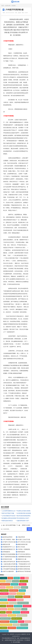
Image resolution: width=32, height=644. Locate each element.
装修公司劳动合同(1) (4, 603)
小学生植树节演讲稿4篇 (9, 569)
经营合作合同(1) (10, 606)
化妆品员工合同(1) (13, 603)
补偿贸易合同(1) (16, 625)
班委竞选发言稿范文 (7, 521)
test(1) (27, 578)
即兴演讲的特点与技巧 (23, 518)
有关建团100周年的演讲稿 (9, 518)
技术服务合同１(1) (16, 612)
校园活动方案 (6, 544)
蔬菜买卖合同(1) (4, 597)
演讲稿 (14, 6)
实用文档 (8, 6)
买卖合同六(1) (28, 622)
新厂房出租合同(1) (14, 584)
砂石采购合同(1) (4, 600)
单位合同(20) (24, 609)
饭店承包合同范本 (7, 537)
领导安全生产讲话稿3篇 (24, 571)
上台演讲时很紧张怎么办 (8, 511)
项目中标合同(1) (22, 591)
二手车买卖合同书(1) (4, 591)
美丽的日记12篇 (22, 559)
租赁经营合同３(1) (24, 625)
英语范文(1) (9, 581)
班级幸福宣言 (21, 552)
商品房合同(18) (18, 609)
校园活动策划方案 (22, 544)
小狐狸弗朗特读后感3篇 (24, 557)
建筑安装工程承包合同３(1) (22, 615)
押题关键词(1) (17, 578)
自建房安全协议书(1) (24, 581)
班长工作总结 (21, 547)
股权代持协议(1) (17, 587)
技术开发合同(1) (10, 587)
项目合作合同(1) (27, 597)
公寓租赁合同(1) (4, 628)
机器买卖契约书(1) (14, 622)
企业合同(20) (3, 606)
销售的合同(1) (11, 609)
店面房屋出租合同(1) (12, 600)
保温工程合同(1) (16, 581)
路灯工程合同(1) (13, 594)
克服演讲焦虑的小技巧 (23, 521)
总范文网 (12, 634)
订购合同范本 (21, 537)
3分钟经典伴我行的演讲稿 (24, 513)
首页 (3, 6)
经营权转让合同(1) (19, 597)
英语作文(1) (3, 581)
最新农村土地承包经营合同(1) (23, 603)
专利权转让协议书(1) (12, 615)
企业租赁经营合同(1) (12, 628)
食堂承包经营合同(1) (27, 606)
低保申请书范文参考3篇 (9, 567)
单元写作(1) (10, 578)
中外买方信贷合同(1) (4, 631)
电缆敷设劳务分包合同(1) (5, 584)
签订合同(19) (9, 612)
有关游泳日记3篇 (7, 559)
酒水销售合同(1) (24, 587)
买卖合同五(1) (21, 622)
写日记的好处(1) (4, 578)
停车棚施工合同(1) (23, 584)
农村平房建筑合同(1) (4, 594)
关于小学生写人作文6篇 (24, 542)
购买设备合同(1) (11, 597)
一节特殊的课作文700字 (24, 564)
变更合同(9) (3, 612)
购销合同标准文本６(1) (5, 622)
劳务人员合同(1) (20, 600)
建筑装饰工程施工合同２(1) (17, 619)
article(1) (22, 578)
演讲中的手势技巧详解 (8, 513)
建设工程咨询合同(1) (21, 594)
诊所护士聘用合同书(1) (14, 591)
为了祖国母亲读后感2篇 (9, 557)
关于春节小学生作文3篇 (9, 542)
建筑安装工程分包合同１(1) (5, 619)
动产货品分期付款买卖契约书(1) (6, 625)
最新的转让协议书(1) (18, 606)
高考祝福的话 (6, 552)
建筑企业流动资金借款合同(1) (22, 628)
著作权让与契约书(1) (25, 612)
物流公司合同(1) (4, 609)
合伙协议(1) (3, 587)
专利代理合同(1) (4, 615)
